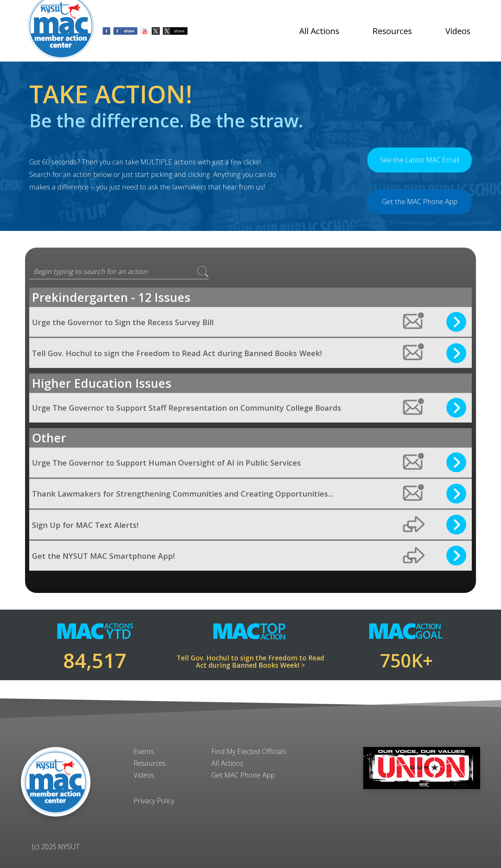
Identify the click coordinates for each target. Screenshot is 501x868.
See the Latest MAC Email (420, 160)
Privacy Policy (154, 801)
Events (144, 751)
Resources (392, 31)
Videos (458, 31)
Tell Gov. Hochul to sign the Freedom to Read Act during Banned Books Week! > (250, 662)
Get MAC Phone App (243, 775)
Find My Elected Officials (249, 751)
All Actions (319, 31)
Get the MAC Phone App (420, 202)
